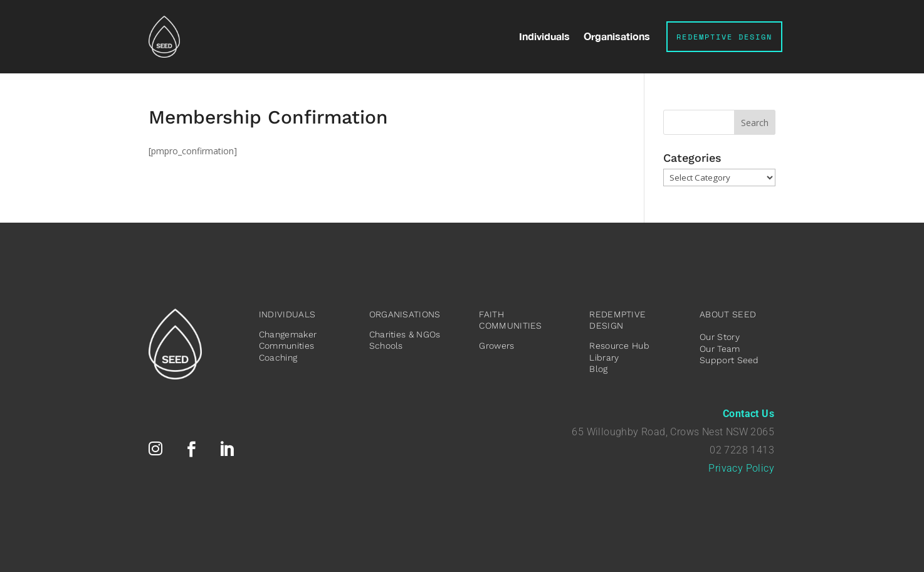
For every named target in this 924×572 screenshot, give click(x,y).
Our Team (720, 349)
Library (604, 357)
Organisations (617, 37)
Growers (496, 346)
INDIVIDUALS (287, 314)
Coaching (278, 357)
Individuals (544, 37)
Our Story (720, 337)
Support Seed (729, 360)
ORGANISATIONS (405, 314)
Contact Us (748, 414)
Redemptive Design (724, 37)
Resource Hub (619, 346)
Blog (598, 369)
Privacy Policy (741, 468)
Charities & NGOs (405, 334)
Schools (386, 346)
